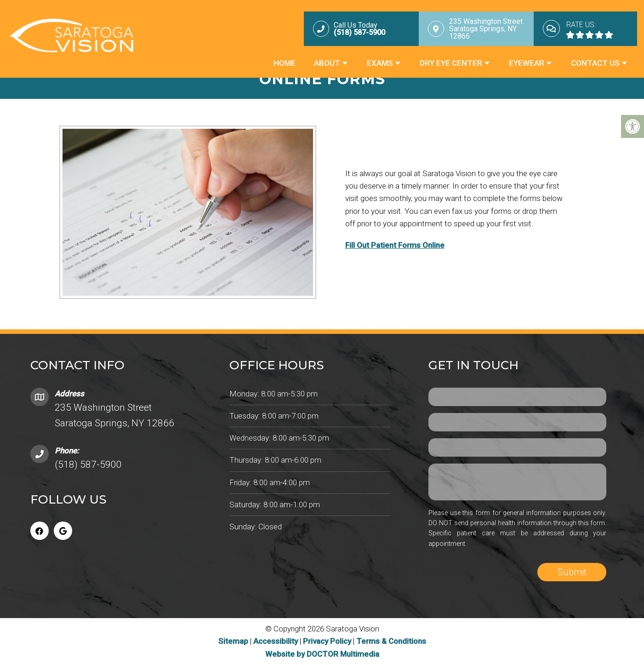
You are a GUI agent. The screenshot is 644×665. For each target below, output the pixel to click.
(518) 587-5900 (88, 464)
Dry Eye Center (451, 63)
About (327, 63)
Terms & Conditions (391, 641)
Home (285, 63)
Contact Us (595, 63)
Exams (380, 63)
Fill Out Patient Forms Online (395, 245)
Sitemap (233, 641)
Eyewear (527, 63)
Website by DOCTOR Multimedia (322, 654)
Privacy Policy (328, 641)
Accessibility (276, 641)
